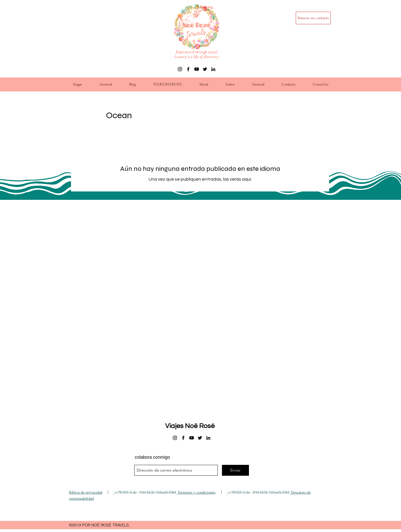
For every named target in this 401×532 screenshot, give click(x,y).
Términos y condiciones (197, 492)
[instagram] (180, 69)
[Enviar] (235, 470)
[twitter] (205, 69)
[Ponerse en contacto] (313, 18)
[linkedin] (213, 69)
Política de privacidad (86, 492)
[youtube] (197, 69)
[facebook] (188, 69)
